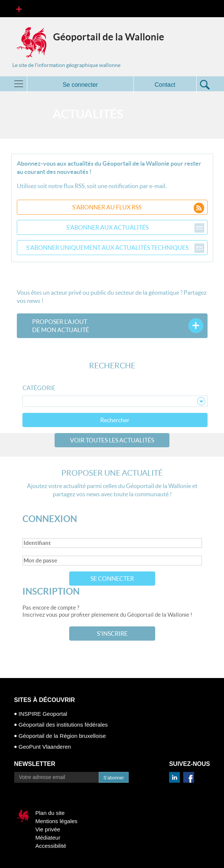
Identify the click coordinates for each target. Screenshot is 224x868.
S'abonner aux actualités (135, 227)
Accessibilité (51, 846)
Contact (165, 85)
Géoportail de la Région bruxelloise (62, 736)
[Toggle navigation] (19, 9)
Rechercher (115, 420)
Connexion (50, 519)
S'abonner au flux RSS (138, 207)
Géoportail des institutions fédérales (63, 725)
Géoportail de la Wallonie (109, 37)
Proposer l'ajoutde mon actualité (61, 326)
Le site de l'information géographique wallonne (66, 65)
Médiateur (48, 838)
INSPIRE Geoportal (43, 714)
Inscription (51, 591)
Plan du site (50, 813)
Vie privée (48, 829)
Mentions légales (57, 821)
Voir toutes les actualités (112, 440)
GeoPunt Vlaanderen (45, 747)
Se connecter (112, 579)
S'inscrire (112, 634)
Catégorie (39, 388)
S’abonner (114, 778)
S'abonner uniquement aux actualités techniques (115, 248)
